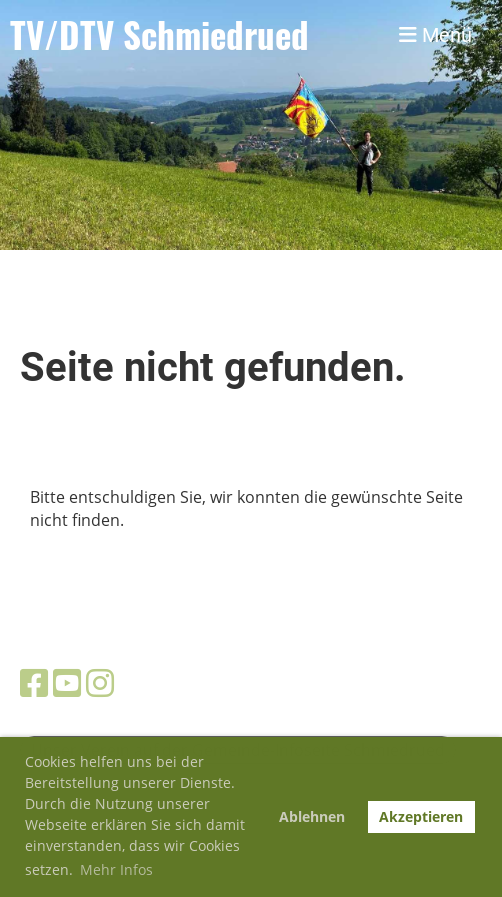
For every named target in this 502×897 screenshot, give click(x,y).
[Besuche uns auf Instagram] (100, 682)
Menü (435, 35)
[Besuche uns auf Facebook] (34, 682)
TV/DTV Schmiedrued (159, 34)
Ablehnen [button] (312, 816)
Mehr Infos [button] (116, 869)
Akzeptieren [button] (421, 816)
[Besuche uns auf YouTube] (67, 682)
